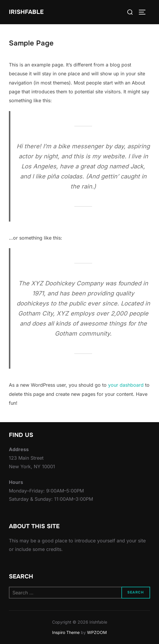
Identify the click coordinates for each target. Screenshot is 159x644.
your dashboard (126, 385)
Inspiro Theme (66, 632)
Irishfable (26, 12)
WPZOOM (97, 632)
